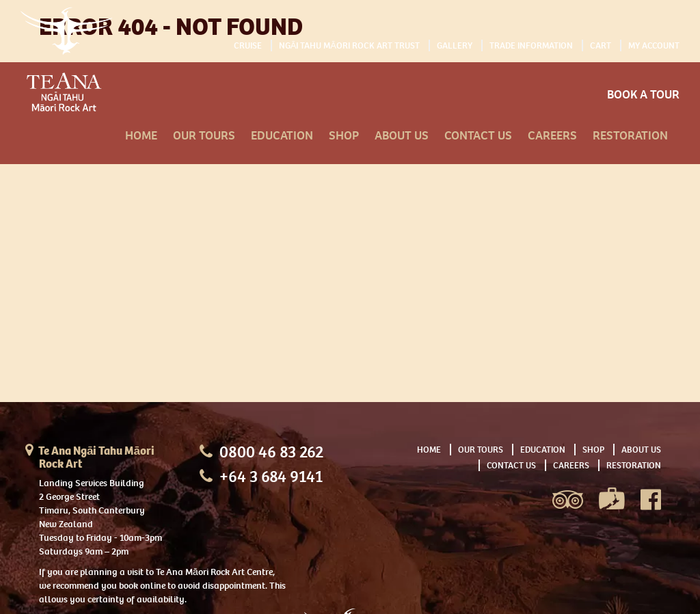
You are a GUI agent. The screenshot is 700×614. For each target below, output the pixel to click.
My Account (654, 45)
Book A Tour (643, 95)
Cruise (248, 45)
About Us (402, 136)
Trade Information (531, 45)
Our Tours (204, 136)
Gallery (455, 45)
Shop (344, 136)
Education (282, 136)
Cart (601, 45)
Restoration (630, 136)
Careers (552, 136)
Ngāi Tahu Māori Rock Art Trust (349, 45)
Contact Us (478, 136)
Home (141, 136)
